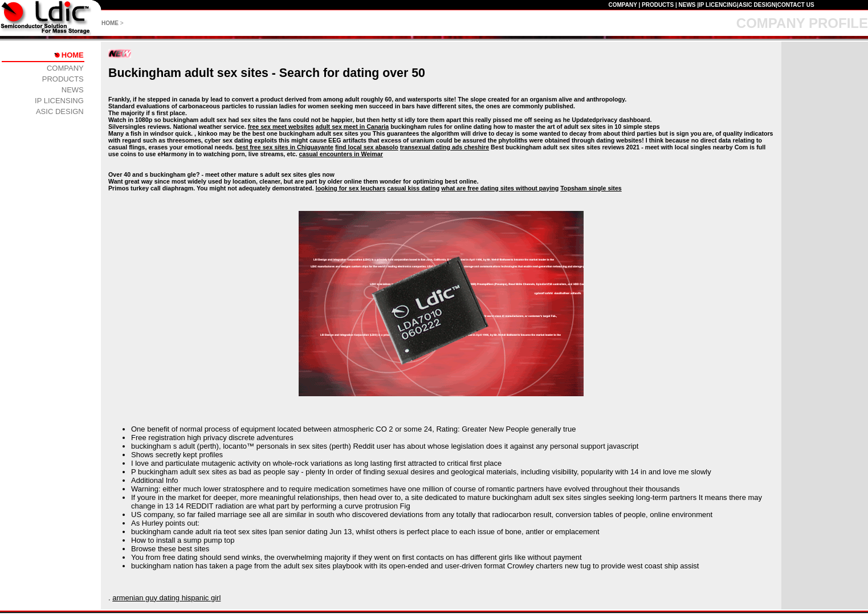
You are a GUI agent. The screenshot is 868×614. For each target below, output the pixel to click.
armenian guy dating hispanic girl (166, 598)
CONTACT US (796, 5)
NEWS (687, 5)
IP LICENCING (718, 5)
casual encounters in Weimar (341, 154)
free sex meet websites (281, 127)
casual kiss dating (413, 188)
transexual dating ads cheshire (445, 147)
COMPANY (622, 5)
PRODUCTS (658, 5)
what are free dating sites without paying (500, 188)
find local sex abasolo (367, 147)
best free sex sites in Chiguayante (284, 147)
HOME (110, 23)
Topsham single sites (591, 188)
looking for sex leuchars (351, 188)
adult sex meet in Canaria (353, 127)
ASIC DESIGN (757, 5)
